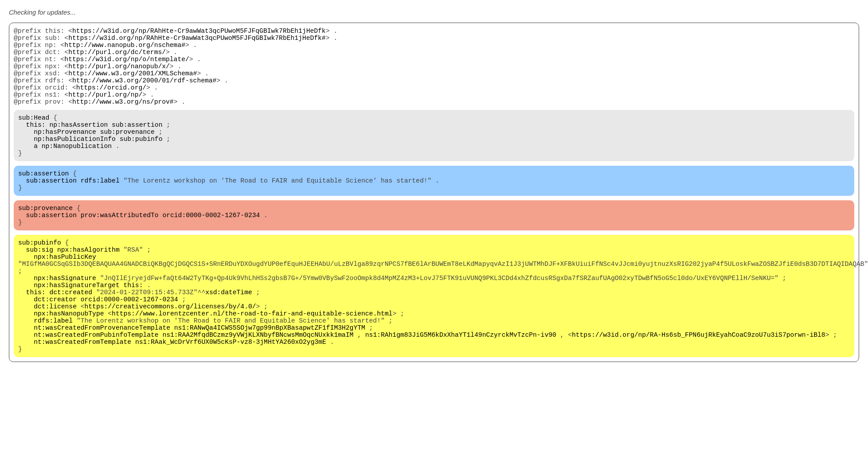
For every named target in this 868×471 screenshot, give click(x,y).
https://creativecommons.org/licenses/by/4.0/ (170, 364)
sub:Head (34, 138)
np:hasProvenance (65, 156)
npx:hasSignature (65, 329)
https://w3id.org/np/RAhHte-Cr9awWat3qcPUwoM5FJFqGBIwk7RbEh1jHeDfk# (197, 41)
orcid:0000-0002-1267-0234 (211, 253)
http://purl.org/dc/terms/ (117, 58)
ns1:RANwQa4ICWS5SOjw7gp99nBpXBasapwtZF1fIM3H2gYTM (270, 391)
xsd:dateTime (229, 346)
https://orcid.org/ (111, 103)
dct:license (55, 364)
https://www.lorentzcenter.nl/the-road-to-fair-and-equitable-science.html (252, 373)
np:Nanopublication (77, 174)
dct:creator (55, 355)
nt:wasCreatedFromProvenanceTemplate (102, 391)
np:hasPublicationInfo (75, 165)
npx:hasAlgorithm (88, 293)
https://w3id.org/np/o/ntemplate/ (127, 67)
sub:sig (40, 293)
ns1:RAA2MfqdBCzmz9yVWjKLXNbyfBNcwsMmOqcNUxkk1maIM (258, 400)
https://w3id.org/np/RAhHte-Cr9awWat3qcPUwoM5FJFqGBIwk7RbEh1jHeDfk (199, 32)
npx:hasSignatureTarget (76, 338)
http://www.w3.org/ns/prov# (123, 121)
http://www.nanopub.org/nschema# (125, 50)
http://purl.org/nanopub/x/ (119, 76)
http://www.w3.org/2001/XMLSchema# (133, 85)
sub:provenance (127, 156)
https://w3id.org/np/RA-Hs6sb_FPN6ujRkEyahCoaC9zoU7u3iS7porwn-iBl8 (699, 400)
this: (36, 147)
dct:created (71, 346)
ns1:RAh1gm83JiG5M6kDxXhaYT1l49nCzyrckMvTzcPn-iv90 (461, 400)
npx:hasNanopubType (69, 373)
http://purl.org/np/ (105, 112)
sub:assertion (137, 147)
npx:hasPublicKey (65, 302)
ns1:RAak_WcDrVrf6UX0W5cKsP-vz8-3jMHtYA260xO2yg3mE (231, 409)
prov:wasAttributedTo (120, 253)
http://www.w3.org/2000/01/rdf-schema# (144, 94)
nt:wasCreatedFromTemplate (82, 409)
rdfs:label (100, 214)
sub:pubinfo (141, 165)
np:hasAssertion (78, 147)
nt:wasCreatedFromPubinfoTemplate (96, 400)
